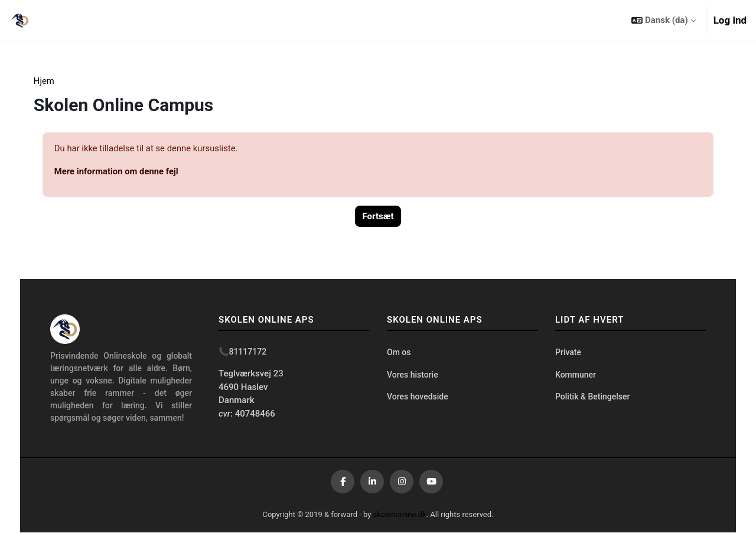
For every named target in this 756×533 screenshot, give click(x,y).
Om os (399, 353)
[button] (663, 20)
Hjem (52, 81)
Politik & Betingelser (592, 397)
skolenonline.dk (400, 515)
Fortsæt (378, 217)
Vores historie (413, 375)
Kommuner (576, 375)
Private (568, 353)
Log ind (730, 20)
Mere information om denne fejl (125, 171)
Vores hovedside (418, 397)
